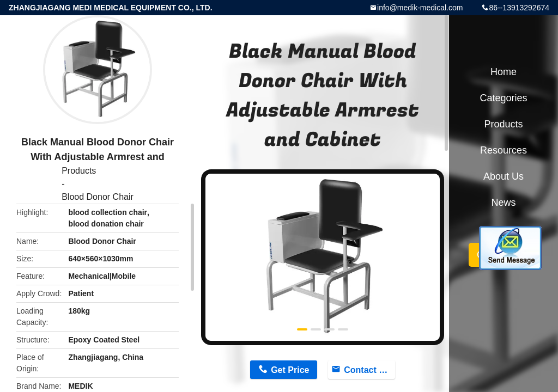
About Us (504, 176)
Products (79, 171)
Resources (504, 150)
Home (504, 72)
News (503, 203)
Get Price (290, 370)
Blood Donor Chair (98, 197)
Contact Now (369, 370)
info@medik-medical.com (420, 8)
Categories (503, 98)
